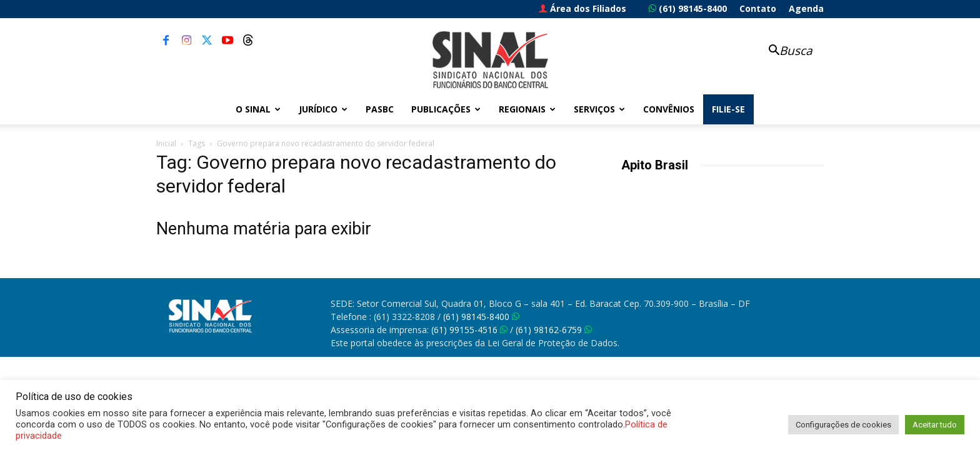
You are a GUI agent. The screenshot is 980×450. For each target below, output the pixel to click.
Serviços (599, 109)
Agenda (806, 8)
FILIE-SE (728, 109)
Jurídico (323, 109)
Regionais (527, 109)
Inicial (166, 143)
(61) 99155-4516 (469, 330)
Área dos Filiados (582, 8)
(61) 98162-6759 (554, 330)
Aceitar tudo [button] (935, 425)
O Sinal (258, 109)
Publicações (446, 109)
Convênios (669, 109)
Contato (758, 8)
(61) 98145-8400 (688, 8)
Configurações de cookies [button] (843, 425)
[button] (784, 52)
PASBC (380, 109)
